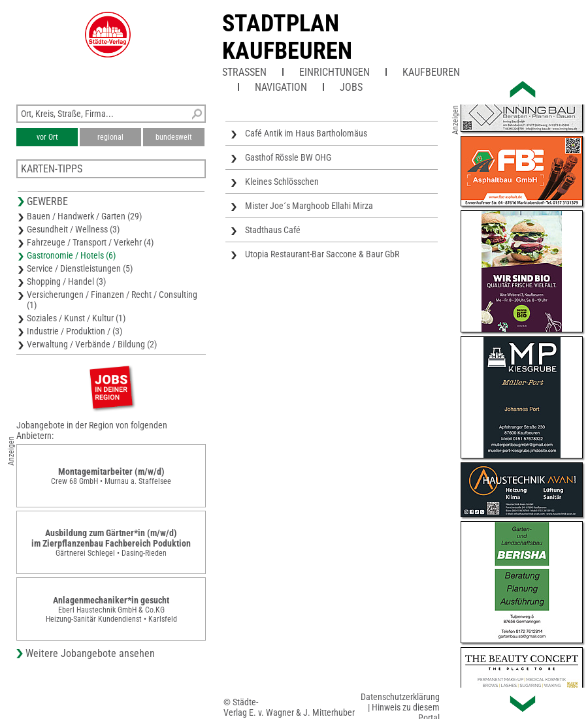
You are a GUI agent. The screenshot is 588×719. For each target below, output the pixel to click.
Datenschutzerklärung (400, 697)
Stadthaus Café (273, 230)
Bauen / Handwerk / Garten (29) (84, 216)
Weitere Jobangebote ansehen (90, 653)
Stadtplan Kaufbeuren (287, 37)
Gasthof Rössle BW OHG (288, 157)
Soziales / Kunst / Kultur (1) (76, 318)
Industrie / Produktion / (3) (74, 331)
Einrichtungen (335, 72)
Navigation (281, 87)
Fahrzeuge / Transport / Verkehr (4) (90, 242)
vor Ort (47, 137)
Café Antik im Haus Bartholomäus (306, 133)
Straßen (244, 72)
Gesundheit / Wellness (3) (73, 229)
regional (110, 137)
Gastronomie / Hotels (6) (71, 255)
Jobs (351, 87)
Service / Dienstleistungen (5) (80, 268)
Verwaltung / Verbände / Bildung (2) (92, 344)
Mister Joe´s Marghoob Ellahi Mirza (309, 206)
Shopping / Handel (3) (66, 281)
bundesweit (174, 137)
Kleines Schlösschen (282, 182)
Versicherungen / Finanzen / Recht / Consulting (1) (112, 300)
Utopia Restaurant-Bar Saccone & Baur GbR (322, 254)
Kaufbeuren (431, 72)
